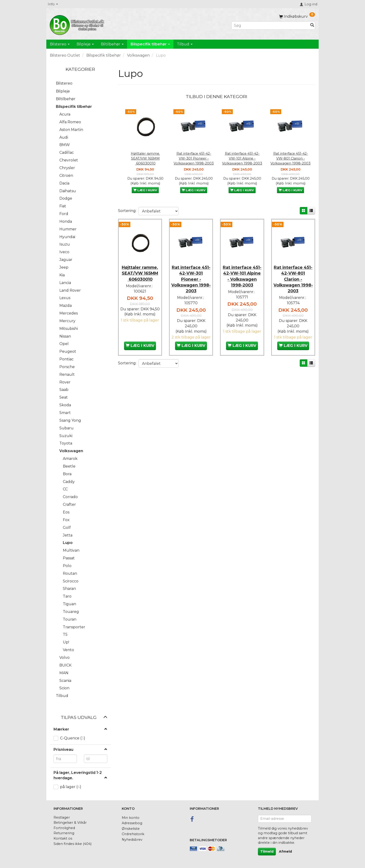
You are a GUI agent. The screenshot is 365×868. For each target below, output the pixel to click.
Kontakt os (63, 838)
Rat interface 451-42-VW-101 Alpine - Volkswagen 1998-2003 (242, 158)
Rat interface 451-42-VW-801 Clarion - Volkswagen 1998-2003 (291, 158)
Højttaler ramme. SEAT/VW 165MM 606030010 (145, 158)
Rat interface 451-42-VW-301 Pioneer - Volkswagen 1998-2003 (194, 158)
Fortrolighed (64, 828)
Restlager (62, 817)
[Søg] (312, 26)
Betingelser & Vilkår (70, 823)
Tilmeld (267, 851)
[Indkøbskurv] (297, 16)
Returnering (64, 833)
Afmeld (285, 851)
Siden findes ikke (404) (73, 844)
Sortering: (127, 211)
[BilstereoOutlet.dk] (78, 24)
